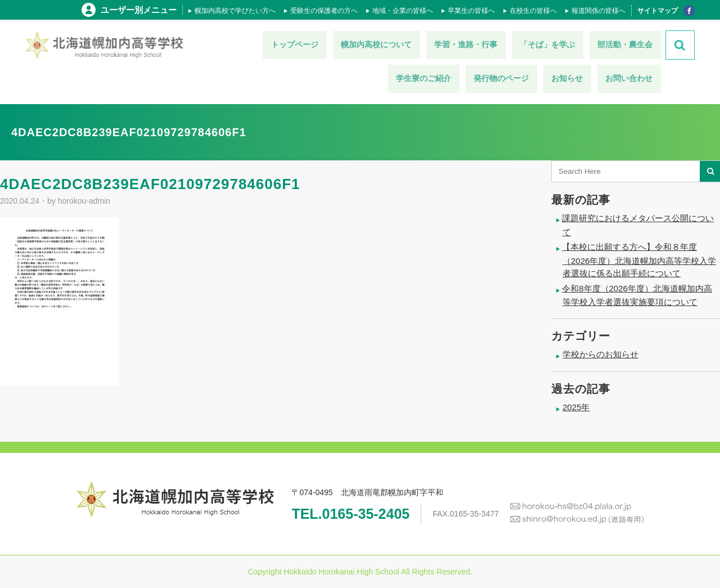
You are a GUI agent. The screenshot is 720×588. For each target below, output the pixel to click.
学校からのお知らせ (600, 354)
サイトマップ (658, 11)
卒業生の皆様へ (471, 11)
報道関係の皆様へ (598, 11)
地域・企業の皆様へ (403, 11)
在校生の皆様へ (533, 11)
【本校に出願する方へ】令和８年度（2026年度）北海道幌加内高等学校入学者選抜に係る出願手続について (639, 260)
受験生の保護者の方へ (324, 11)
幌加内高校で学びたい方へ (235, 11)
